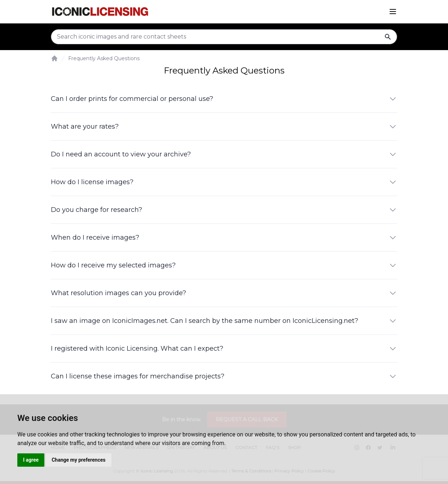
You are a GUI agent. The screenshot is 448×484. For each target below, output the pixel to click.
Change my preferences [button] (78, 460)
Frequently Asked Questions (104, 58)
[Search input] (224, 37)
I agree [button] (31, 460)
